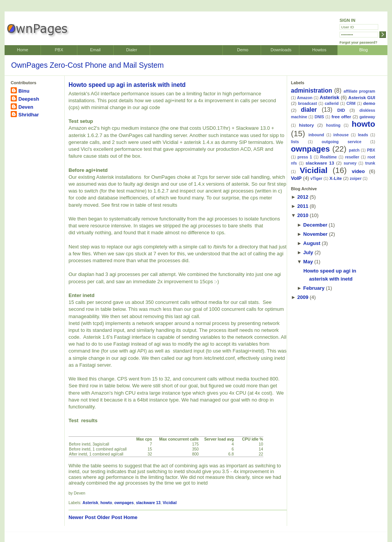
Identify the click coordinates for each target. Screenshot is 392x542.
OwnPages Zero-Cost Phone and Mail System (87, 65)
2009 (303, 297)
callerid (332, 104)
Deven (26, 107)
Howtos (319, 50)
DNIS (319, 117)
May (308, 262)
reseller (352, 157)
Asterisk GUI (362, 97)
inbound (316, 135)
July (308, 252)
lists (295, 142)
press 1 (305, 157)
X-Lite (336, 178)
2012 (303, 197)
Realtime (329, 157)
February (314, 288)
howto (106, 503)
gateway (367, 117)
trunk (370, 163)
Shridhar (29, 115)
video (358, 171)
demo (369, 103)
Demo (243, 50)
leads (363, 135)
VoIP (296, 178)
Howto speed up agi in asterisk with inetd (127, 85)
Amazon (305, 98)
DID (341, 110)
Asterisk (90, 503)
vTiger (316, 179)
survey (350, 163)
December (315, 225)
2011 (303, 206)
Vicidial (170, 503)
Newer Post (82, 517)
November (315, 234)
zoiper (356, 179)
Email (95, 50)
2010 (303, 215)
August (312, 243)
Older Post (109, 517)
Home (22, 50)
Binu (24, 91)
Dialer (132, 50)
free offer (341, 117)
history (306, 125)
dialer (309, 110)
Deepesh (29, 99)
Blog (363, 50)
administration (311, 91)
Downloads (281, 50)
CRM (351, 104)
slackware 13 (148, 503)
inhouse (341, 135)
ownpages (124, 503)
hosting (333, 125)
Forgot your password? (359, 42)
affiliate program (359, 91)
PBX (59, 50)
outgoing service (341, 142)
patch (354, 150)
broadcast (307, 104)
